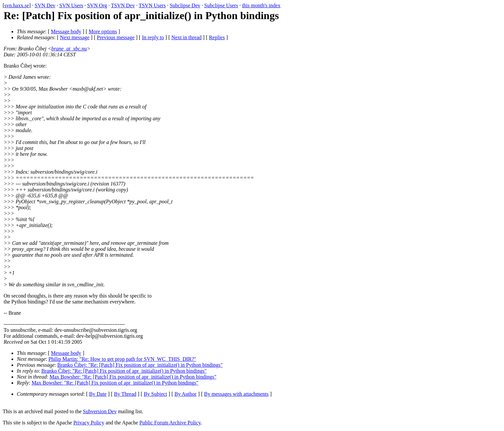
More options (103, 31)
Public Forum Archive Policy (170, 423)
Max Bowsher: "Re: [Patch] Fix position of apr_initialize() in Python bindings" (133, 377)
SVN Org (97, 5)
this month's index (261, 5)
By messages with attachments (237, 394)
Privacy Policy (89, 423)
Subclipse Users (221, 5)
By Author (186, 394)
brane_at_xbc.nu (69, 49)
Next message (75, 37)
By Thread (125, 394)
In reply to (153, 37)
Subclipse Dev (185, 5)
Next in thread (186, 37)
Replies (217, 37)
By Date (98, 394)
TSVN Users (152, 5)
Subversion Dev (100, 411)
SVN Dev (45, 5)
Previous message (116, 37)
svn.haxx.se (17, 5)
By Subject (155, 394)
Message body (66, 31)
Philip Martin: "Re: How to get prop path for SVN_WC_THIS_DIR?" (122, 359)
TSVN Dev (123, 5)
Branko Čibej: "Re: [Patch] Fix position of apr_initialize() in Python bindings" (140, 365)
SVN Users (71, 5)
